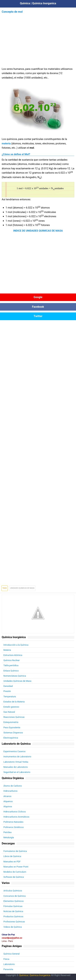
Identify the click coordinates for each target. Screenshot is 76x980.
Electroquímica (11, 738)
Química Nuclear (12, 660)
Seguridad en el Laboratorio (17, 772)
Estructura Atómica (13, 655)
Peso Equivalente (12, 727)
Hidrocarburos (10, 791)
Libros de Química (12, 856)
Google (38, 297)
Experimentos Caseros (14, 751)
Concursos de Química (15, 896)
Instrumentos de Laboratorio (17, 757)
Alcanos (7, 796)
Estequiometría (11, 722)
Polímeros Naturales (13, 822)
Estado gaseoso (11, 707)
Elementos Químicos (13, 901)
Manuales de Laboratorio (16, 767)
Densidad (8, 686)
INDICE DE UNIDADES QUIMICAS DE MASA (38, 231)
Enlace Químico (11, 671)
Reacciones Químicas (14, 717)
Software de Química (14, 877)
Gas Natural (9, 712)
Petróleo (8, 832)
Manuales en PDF (12, 862)
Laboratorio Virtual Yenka (16, 762)
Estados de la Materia (14, 702)
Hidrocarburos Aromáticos (16, 817)
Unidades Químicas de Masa (17, 681)
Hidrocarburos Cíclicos (15, 812)
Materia (7, 650)
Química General (12, 954)
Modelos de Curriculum (15, 872)
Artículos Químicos (13, 891)
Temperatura (10, 697)
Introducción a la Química (16, 645)
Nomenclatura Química (15, 676)
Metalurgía (9, 837)
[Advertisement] (38, 38)
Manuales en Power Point (16, 867)
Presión (7, 691)
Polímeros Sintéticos (14, 827)
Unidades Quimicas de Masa (22, 588)
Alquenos (8, 801)
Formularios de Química (15, 851)
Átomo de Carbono (13, 786)
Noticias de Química (13, 911)
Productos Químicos (13, 916)
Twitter (38, 316)
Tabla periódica (11, 665)
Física (6, 959)
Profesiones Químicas (14, 922)
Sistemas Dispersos (13, 733)
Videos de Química (13, 927)
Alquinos (8, 806)
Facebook (38, 307)
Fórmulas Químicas (13, 906)
